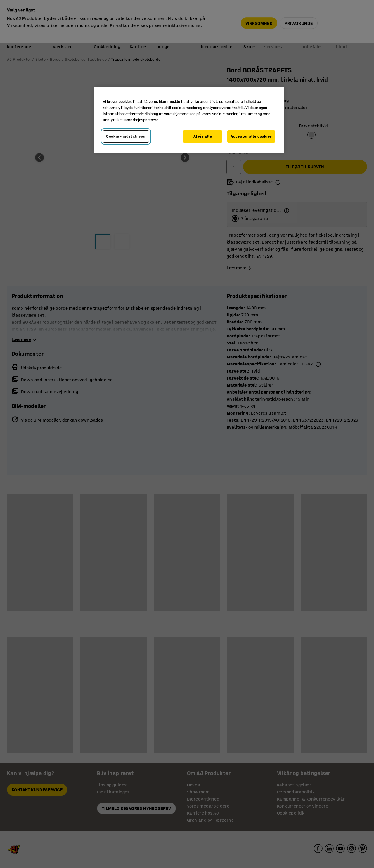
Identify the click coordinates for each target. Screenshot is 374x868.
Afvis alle (203, 136)
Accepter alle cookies (251, 136)
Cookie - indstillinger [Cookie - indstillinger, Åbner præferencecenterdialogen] (126, 136)
